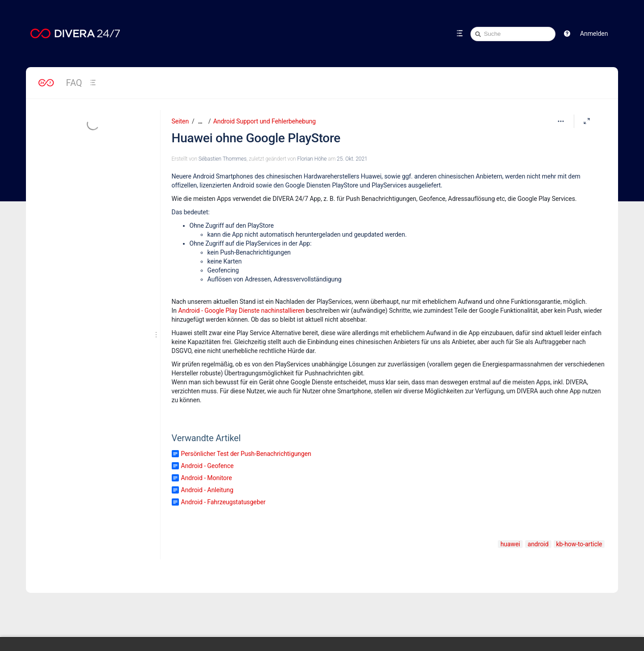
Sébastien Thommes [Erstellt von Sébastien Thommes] (222, 159)
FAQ (74, 83)
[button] (567, 34)
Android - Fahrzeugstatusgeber (223, 502)
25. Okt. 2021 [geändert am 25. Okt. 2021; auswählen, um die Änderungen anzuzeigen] (352, 159)
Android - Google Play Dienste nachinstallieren (241, 311)
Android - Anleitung (207, 490)
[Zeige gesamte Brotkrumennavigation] (200, 121)
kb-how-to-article (579, 544)
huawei (510, 544)
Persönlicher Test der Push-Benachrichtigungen (246, 454)
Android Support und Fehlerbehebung (265, 121)
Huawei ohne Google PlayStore (256, 138)
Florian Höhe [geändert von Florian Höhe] (312, 159)
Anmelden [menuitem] (594, 34)
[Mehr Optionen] (561, 121)
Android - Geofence (208, 466)
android (538, 544)
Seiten (180, 121)
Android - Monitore (207, 478)
